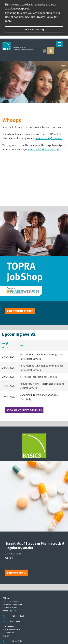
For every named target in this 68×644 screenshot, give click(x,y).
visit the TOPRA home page (44, 149)
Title (22, 345)
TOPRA (34, 51)
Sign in (51, 51)
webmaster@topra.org (50, 138)
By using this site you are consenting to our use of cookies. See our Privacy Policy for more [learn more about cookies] (33, 17)
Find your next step (20, 311)
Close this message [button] (34, 30)
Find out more (16, 573)
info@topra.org (14, 621)
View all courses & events (24, 410)
